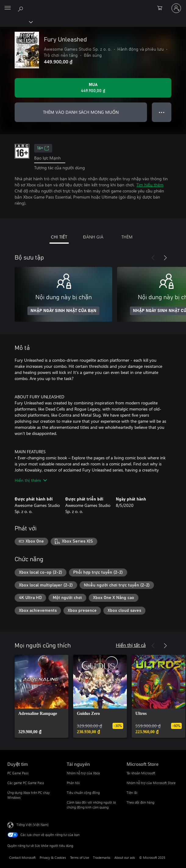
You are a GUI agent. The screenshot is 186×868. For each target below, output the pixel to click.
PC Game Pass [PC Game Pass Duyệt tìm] (18, 773)
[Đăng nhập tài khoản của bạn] (176, 8)
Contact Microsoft (22, 857)
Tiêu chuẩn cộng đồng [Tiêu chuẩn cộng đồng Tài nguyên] (83, 793)
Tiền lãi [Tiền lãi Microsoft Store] (132, 793)
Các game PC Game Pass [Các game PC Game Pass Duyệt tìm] (26, 783)
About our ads (125, 857)
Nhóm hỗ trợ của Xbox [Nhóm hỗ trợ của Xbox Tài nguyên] (83, 773)
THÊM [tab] (127, 237)
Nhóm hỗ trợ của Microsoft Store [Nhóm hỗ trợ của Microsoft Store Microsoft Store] (151, 783)
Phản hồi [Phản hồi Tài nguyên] (73, 783)
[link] (41, 696)
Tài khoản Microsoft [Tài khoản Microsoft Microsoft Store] (141, 773)
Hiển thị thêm (31, 480)
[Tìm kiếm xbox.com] (21, 8)
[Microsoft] (93, 5)
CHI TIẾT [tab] (59, 237)
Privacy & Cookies (53, 857)
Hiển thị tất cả (131, 645)
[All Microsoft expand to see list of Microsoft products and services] (8, 8)
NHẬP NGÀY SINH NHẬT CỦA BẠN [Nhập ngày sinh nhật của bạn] (63, 311)
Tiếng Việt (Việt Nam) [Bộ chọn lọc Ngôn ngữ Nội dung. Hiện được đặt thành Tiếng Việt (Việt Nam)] (32, 824)
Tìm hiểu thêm (150, 185)
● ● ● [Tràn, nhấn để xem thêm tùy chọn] (162, 112)
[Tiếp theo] (165, 258)
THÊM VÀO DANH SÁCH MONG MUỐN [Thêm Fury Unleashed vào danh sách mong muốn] (81, 112)
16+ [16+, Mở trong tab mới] (43, 148)
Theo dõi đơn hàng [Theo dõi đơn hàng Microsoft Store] (140, 802)
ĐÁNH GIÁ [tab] (93, 237)
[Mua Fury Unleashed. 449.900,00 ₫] (93, 88)
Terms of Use (80, 857)
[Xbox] (16, 22)
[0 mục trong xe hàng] (162, 8)
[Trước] (153, 258)
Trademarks (102, 857)
